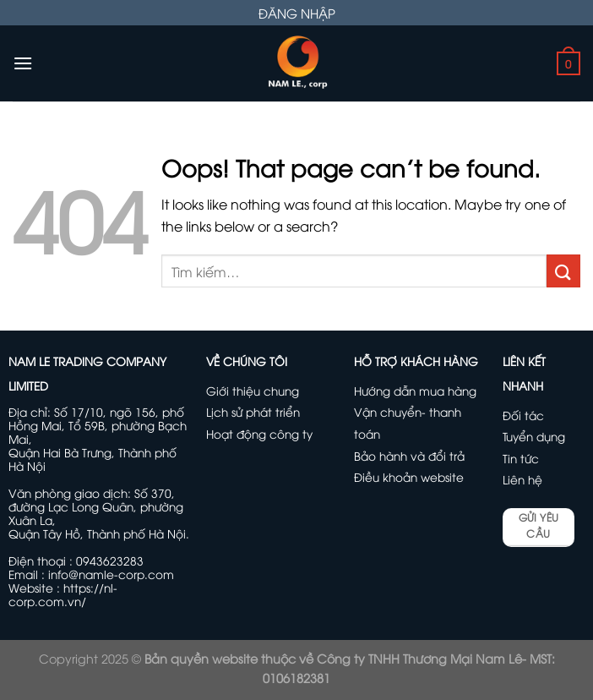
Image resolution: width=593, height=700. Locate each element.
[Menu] (23, 63)
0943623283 (110, 560)
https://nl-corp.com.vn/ (63, 594)
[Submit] (563, 271)
